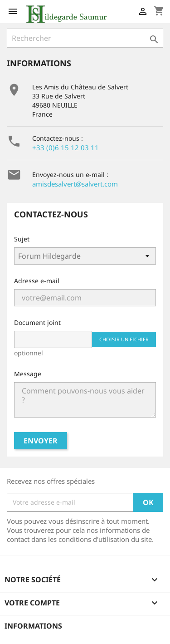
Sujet (22, 239)
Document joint (37, 322)
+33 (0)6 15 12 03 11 (66, 147)
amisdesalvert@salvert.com (75, 184)
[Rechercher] (85, 38)
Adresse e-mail (37, 281)
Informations (33, 626)
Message (28, 374)
